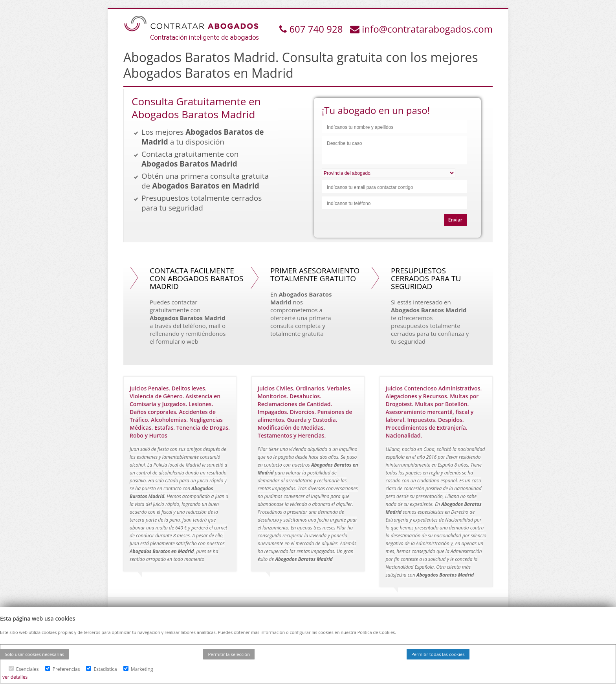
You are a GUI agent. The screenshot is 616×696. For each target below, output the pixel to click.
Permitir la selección (229, 654)
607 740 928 (317, 29)
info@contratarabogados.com (427, 29)
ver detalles (15, 677)
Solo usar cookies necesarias (34, 654)
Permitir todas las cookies (438, 654)
